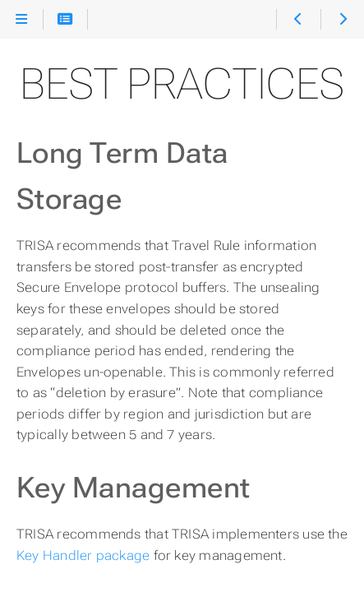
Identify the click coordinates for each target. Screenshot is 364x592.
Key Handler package (83, 555)
